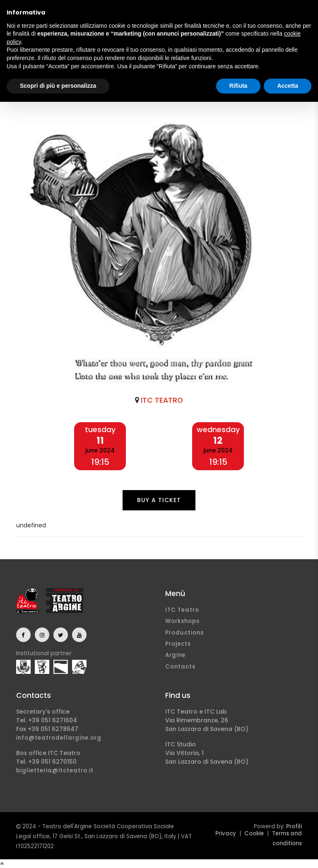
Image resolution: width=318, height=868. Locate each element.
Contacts (180, 667)
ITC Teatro (182, 610)
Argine (175, 655)
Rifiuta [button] (238, 86)
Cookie (254, 833)
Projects (178, 644)
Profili (294, 826)
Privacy (226, 833)
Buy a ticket (159, 500)
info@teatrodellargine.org (59, 738)
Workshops (182, 621)
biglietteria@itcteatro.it (55, 771)
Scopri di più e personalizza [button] (58, 86)
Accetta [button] (288, 86)
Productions (184, 633)
